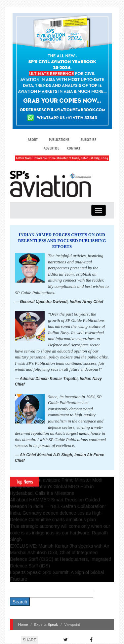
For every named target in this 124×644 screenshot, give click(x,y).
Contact (74, 148)
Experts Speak (46, 625)
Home (23, 625)
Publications (59, 139)
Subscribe (88, 139)
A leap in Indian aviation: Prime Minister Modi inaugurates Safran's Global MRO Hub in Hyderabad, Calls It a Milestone (56, 487)
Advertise (51, 148)
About (33, 139)
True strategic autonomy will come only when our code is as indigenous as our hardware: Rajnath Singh (60, 533)
